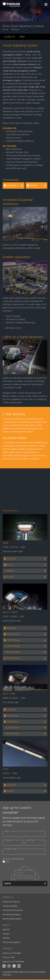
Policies (6, 938)
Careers (6, 934)
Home (5, 29)
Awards (6, 929)
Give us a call (9, 957)
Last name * (32, 840)
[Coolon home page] (11, 4)
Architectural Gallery (12, 915)
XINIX (6, 769)
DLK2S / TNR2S (10, 612)
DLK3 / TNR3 (9, 694)
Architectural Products (13, 910)
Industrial (15, 29)
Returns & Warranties (12, 919)
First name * (9, 840)
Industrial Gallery (10, 906)
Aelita (5, 543)
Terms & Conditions (11, 942)
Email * (7, 831)
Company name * (11, 849)
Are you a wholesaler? (24, 860)
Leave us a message (12, 953)
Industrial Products (11, 902)
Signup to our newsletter (13, 962)
